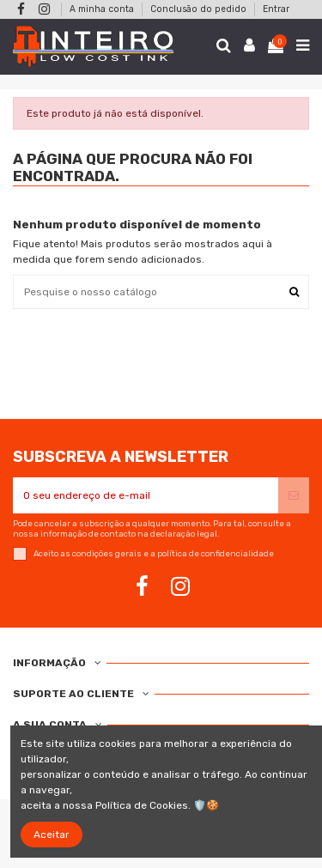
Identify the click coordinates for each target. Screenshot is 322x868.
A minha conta (103, 9)
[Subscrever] (294, 495)
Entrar (276, 9)
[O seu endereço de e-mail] (146, 495)
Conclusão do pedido (200, 9)
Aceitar (52, 835)
